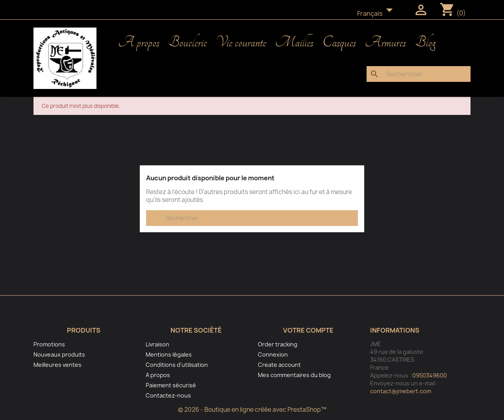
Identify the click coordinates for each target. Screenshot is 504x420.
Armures (385, 43)
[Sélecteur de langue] (377, 14)
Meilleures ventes (57, 365)
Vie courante (241, 43)
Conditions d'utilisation (177, 365)
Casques (339, 43)
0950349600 (430, 375)
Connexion (273, 354)
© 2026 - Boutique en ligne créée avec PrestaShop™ (252, 410)
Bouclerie (188, 43)
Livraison (157, 344)
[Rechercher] (419, 74)
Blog (425, 43)
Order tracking (278, 344)
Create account (279, 365)
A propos (139, 43)
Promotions (49, 344)
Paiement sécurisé (171, 385)
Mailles (294, 43)
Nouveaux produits (59, 354)
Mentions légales (169, 354)
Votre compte (308, 330)
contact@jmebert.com (401, 391)
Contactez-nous (168, 395)
